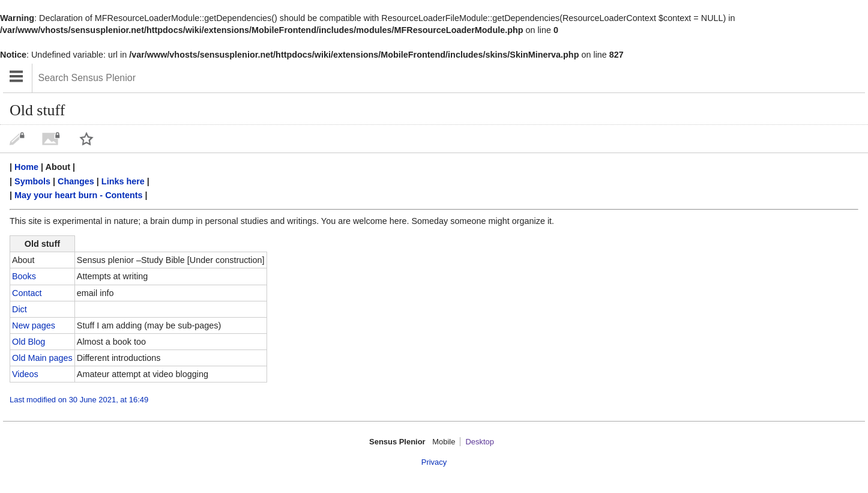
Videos (25, 374)
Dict (20, 309)
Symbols (32, 181)
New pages (34, 325)
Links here (123, 181)
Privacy (434, 462)
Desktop (480, 442)
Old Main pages (42, 358)
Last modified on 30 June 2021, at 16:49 (79, 400)
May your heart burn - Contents (78, 195)
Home (26, 167)
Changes (76, 181)
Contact (27, 293)
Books (24, 276)
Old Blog (29, 342)
